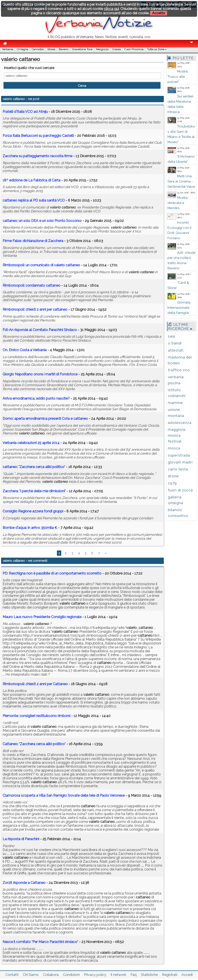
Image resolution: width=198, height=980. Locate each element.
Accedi (187, 975)
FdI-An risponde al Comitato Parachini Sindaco (40, 330)
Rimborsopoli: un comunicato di (41, 265)
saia (171, 336)
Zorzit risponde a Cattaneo (24, 883)
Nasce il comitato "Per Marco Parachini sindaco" (40, 942)
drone (173, 476)
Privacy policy (95, 975)
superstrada (179, 455)
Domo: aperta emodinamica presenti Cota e (45, 419)
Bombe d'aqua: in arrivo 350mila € (30, 528)
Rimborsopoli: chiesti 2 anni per (35, 309)
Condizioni (71, 975)
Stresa (51, 49)
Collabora (51, 975)
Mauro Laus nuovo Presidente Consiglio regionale (42, 617)
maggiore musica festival (177, 435)
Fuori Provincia (134, 49)
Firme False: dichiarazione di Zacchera (33, 241)
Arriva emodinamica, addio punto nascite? (36, 398)
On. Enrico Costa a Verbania (25, 350)
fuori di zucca (180, 490)
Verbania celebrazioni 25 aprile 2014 (31, 443)
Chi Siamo (31, 975)
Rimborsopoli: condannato (31, 285)
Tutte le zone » (157, 49)
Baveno (64, 49)
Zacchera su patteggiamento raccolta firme (38, 156)
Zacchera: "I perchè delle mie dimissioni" (34, 491)
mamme (175, 403)
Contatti (12, 975)
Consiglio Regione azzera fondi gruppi (33, 511)
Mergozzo (102, 49)
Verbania (7, 49)
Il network (118, 975)
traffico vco (179, 370)
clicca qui (111, 9)
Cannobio (38, 49)
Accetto (159, 13)
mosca (174, 448)
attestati (176, 350)
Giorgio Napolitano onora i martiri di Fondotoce (40, 374)
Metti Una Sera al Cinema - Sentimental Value (181, 181)
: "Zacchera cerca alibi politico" (34, 467)
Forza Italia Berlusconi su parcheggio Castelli (38, 136)
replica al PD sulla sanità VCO (34, 200)
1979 (172, 483)
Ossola (116, 49)
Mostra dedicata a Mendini (178, 203)
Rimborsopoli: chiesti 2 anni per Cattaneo (35, 684)
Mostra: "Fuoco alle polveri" (178, 77)
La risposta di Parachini (21, 839)
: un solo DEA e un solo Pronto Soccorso (42, 221)
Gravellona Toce (82, 49)
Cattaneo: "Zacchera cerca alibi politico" (34, 744)
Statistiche (149, 975)
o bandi (175, 343)
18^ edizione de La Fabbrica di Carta (31, 180)
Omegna (22, 49)
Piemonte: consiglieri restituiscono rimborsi (36, 716)
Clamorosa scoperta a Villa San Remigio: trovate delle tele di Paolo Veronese (64, 795)
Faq (134, 975)
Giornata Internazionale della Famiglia (179, 308)
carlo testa (178, 469)
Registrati (170, 975)
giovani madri (180, 462)
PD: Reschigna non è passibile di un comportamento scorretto (52, 573)
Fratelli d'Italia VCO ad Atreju (25, 112)
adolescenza (180, 423)
